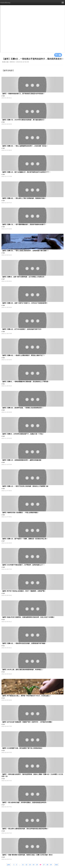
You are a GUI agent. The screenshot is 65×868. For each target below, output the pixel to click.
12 (26, 865)
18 (47, 865)
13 (30, 865)
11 (23, 865)
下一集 (58, 55)
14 (33, 865)
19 (51, 865)
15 (37, 865)
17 (44, 865)
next (56, 865)
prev (9, 865)
